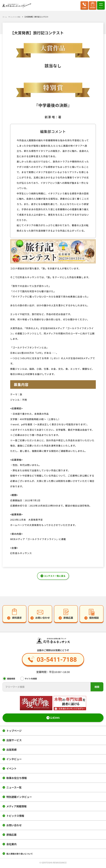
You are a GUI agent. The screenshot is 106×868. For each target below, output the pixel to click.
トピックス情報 (15, 817)
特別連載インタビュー (19, 798)
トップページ (14, 732)
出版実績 (11, 751)
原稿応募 (11, 836)
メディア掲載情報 (16, 807)
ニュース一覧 (14, 788)
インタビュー (14, 760)
